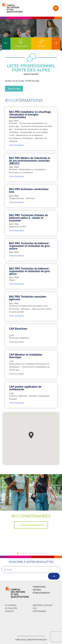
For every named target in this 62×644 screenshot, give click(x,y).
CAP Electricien (18, 329)
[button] (56, 8)
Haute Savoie (31, 74)
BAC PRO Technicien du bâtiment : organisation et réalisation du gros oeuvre (29, 246)
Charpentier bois (17, 198)
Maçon (12, 280)
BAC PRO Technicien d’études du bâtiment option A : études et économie (29, 218)
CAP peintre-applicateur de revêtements (25, 388)
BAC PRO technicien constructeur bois (29, 190)
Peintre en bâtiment (18, 396)
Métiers (41, 46)
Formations (21, 46)
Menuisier (30, 198)
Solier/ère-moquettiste (39, 396)
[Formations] (21, 42)
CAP (11, 335)
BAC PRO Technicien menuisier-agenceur (28, 298)
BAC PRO (14, 121)
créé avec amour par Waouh (31, 640)
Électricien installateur (19, 338)
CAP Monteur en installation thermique (26, 356)
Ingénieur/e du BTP (18, 227)
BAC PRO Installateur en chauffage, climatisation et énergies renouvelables (30, 115)
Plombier (13, 123)
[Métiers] (41, 42)
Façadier (13, 399)
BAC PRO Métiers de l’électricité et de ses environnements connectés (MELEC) (30, 161)
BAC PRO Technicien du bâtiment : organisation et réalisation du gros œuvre (29, 271)
